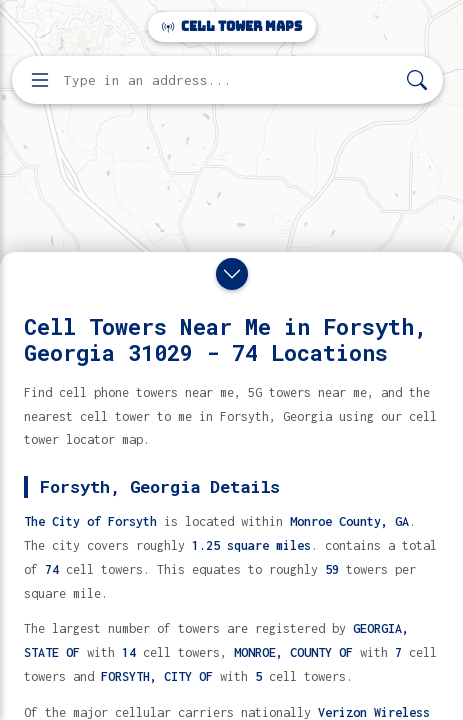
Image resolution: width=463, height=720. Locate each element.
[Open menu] (40, 80)
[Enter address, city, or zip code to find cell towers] (229, 80)
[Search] (417, 80)
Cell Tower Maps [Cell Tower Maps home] (232, 26)
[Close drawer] (232, 274)
